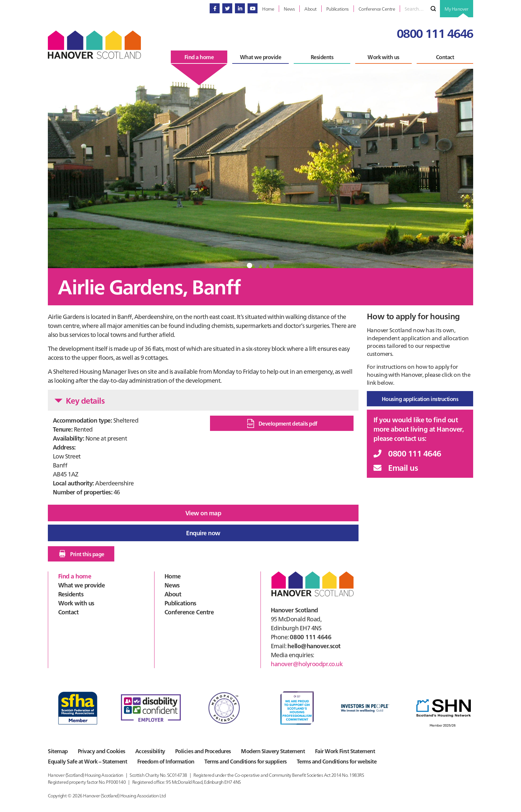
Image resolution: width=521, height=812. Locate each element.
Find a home (75, 575)
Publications (180, 602)
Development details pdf (282, 423)
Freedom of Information (167, 761)
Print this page (81, 553)
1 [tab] (250, 265)
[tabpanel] (260, 168)
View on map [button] (203, 513)
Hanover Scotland (94, 45)
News (172, 584)
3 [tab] (264, 265)
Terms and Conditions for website (341, 761)
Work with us (76, 602)
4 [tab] (271, 265)
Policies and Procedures (206, 750)
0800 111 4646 (435, 33)
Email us (396, 467)
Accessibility (152, 750)
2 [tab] (257, 265)
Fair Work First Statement (350, 750)
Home (173, 575)
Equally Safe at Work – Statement (87, 761)
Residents (71, 593)
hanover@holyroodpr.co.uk (307, 662)
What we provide (81, 584)
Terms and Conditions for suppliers (248, 761)
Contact (68, 610)
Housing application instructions (420, 399)
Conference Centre (189, 610)
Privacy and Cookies (103, 750)
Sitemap (58, 750)
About (173, 593)
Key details (80, 400)
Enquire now (203, 532)
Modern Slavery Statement (277, 750)
